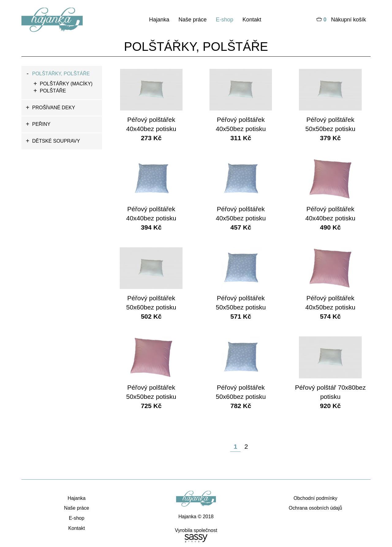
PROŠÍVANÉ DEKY (54, 108)
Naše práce (193, 20)
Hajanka (159, 20)
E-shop (225, 20)
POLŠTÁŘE (53, 91)
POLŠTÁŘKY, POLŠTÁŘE (61, 74)
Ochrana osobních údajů (315, 508)
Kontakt (252, 20)
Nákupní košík (341, 20)
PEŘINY (41, 124)
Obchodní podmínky (315, 498)
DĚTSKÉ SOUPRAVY (56, 141)
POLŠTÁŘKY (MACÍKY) (66, 84)
